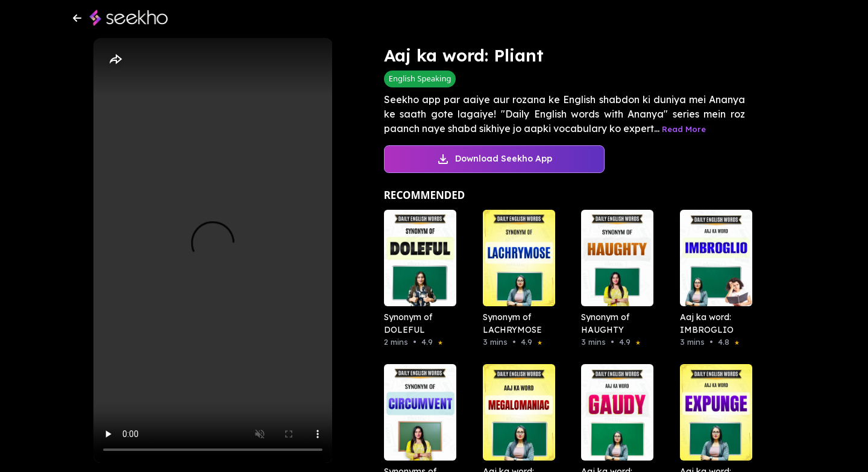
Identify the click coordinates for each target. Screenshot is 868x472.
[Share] (115, 60)
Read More (684, 129)
